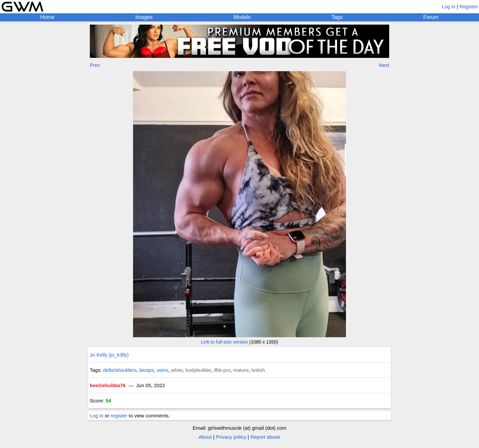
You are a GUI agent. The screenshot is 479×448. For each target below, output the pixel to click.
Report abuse (265, 437)
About (205, 437)
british (258, 370)
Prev (95, 65)
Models (242, 17)
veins (162, 370)
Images (144, 17)
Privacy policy (231, 437)
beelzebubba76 (108, 385)
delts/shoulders (120, 370)
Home (47, 17)
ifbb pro (222, 370)
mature (241, 370)
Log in (449, 6)
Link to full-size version (225, 342)
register (119, 416)
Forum (431, 17)
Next (384, 65)
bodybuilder (198, 370)
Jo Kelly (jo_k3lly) (109, 355)
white (177, 370)
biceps (147, 370)
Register (469, 6)
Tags (337, 17)
